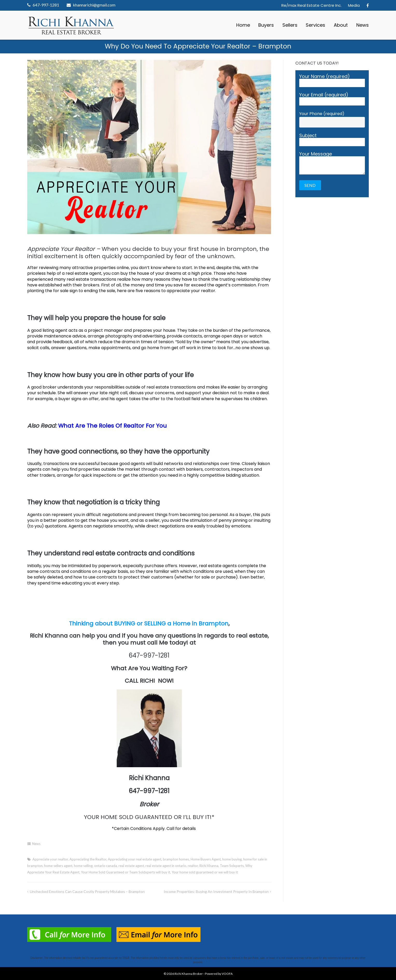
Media (354, 5)
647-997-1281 (46, 5)
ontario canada (106, 866)
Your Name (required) (332, 81)
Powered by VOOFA (219, 974)
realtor (193, 866)
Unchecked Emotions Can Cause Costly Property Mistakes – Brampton (87, 891)
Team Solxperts (232, 866)
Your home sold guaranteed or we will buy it (205, 872)
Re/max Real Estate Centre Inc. (311, 5)
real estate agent (131, 866)
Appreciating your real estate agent (135, 859)
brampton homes (176, 859)
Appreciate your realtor (50, 859)
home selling (83, 866)
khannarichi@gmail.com (94, 5)
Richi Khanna (209, 866)
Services (315, 25)
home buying (232, 859)
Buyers (266, 25)
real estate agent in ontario (166, 866)
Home (243, 25)
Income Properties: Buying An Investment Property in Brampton (216, 891)
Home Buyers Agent (206, 859)
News (363, 25)
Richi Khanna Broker (189, 974)
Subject (332, 140)
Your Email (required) (332, 99)
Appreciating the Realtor (88, 859)
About (341, 25)
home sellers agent (58, 866)
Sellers (290, 25)
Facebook (368, 5)
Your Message (332, 163)
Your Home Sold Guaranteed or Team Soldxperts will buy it (126, 872)
